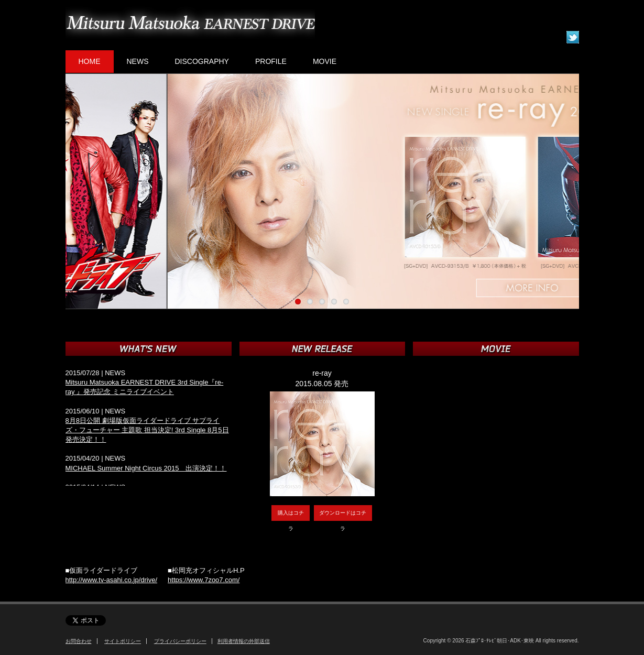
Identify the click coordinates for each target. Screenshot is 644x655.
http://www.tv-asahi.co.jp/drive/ (112, 580)
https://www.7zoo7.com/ (204, 580)
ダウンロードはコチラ (343, 515)
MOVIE (325, 61)
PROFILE (271, 61)
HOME (90, 61)
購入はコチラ (291, 515)
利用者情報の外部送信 (244, 641)
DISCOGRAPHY (202, 61)
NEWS (138, 61)
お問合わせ (79, 641)
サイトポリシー (123, 641)
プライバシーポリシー (180, 641)
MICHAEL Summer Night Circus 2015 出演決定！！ (146, 468)
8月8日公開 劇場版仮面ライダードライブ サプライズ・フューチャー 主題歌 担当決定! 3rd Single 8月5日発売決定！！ (147, 430)
